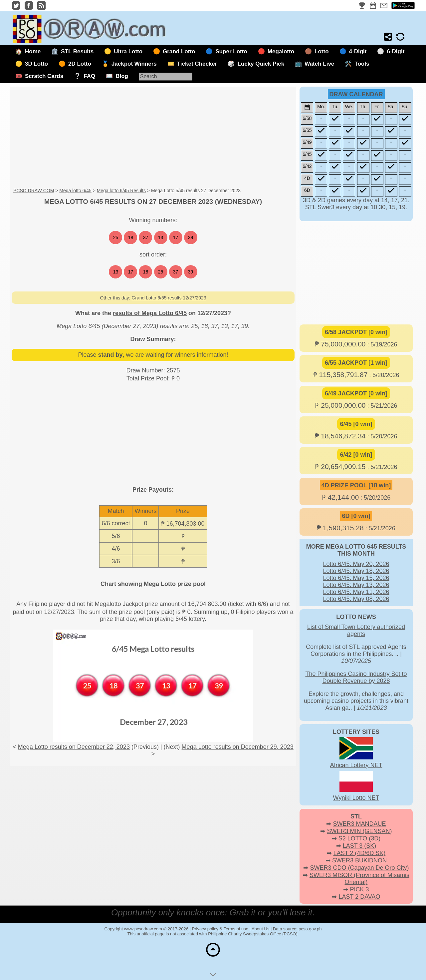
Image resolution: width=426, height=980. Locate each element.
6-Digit (396, 51)
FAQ (89, 76)
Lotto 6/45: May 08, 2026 (356, 599)
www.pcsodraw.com (143, 929)
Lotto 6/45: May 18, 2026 (356, 571)
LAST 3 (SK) (360, 846)
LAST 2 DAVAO (359, 897)
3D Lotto (36, 64)
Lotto (321, 51)
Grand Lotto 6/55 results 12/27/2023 (169, 298)
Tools (362, 64)
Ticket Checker (197, 64)
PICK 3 (359, 889)
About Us (260, 929)
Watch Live (319, 64)
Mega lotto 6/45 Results (121, 191)
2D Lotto (80, 64)
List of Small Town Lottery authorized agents (356, 630)
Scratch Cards (44, 76)
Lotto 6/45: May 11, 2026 (356, 592)
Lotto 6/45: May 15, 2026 (356, 578)
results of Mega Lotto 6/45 (150, 313)
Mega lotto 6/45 (75, 191)
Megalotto (281, 51)
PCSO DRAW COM (34, 191)
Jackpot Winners (134, 64)
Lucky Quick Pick (261, 64)
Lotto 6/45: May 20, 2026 (356, 564)
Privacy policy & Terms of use (220, 929)
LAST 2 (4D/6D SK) (360, 853)
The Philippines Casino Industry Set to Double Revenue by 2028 (356, 677)
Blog (122, 76)
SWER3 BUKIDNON (359, 860)
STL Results (77, 51)
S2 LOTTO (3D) (360, 838)
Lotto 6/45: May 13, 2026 (356, 585)
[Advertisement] (153, 138)
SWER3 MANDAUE (359, 824)
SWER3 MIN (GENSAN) (360, 831)
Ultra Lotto (128, 51)
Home (33, 51)
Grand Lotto (179, 51)
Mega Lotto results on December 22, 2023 (74, 747)
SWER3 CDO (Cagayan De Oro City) (359, 868)
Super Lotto (231, 51)
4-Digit (358, 51)
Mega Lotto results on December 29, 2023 (238, 747)
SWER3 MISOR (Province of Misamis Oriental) (359, 879)
